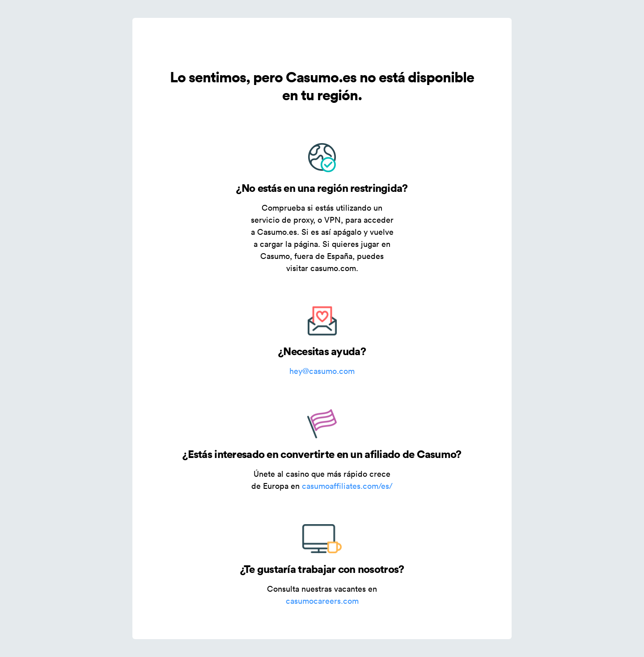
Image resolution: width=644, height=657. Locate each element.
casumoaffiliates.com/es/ (347, 486)
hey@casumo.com (322, 371)
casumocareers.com (322, 601)
